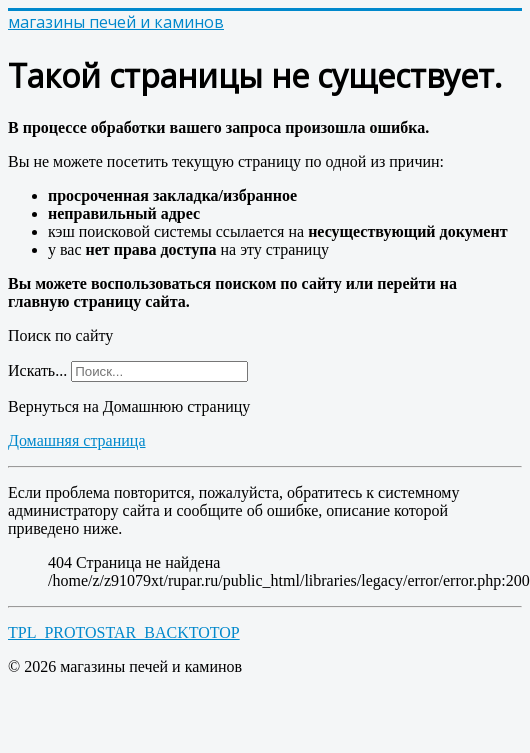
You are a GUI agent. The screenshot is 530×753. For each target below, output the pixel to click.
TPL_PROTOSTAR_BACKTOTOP (124, 632)
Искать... (37, 370)
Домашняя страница (77, 440)
